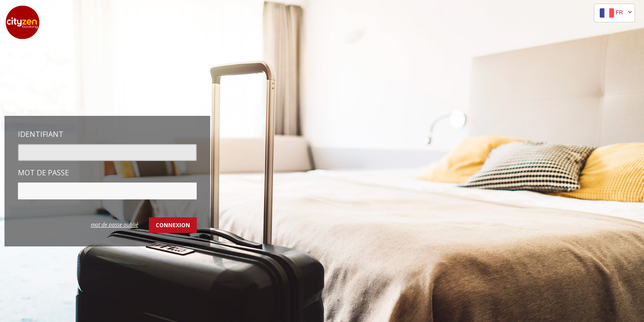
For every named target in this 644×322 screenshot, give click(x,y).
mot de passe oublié (114, 225)
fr (613, 13)
